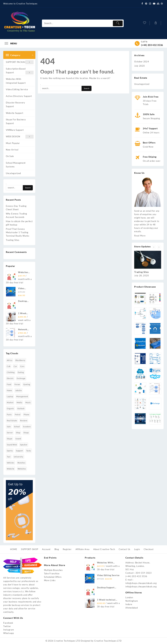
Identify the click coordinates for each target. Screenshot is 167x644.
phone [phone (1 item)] (27, 414)
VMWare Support (15, 130)
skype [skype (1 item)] (10, 439)
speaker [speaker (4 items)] (24, 445)
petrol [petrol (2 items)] (18, 414)
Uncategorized (13, 173)
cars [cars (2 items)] (22, 366)
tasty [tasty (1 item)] (29, 451)
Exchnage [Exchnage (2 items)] (21, 378)
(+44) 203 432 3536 (152, 45)
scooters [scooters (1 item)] (27, 427)
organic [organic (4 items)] (10, 408)
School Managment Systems (16, 165)
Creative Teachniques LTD (108, 641)
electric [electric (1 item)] (10, 378)
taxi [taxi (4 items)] (9, 457)
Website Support (15, 113)
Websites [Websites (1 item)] (22, 469)
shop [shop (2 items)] (18, 433)
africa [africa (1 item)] (10, 360)
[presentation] (154, 247)
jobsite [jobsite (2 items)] (19, 390)
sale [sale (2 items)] (9, 427)
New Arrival (12, 150)
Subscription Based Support (20, 71)
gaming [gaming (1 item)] (27, 384)
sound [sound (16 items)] (18, 439)
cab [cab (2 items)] (9, 366)
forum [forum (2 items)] (17, 384)
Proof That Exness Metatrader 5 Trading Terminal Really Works (18, 232)
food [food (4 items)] (9, 384)
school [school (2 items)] (17, 427)
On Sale (10, 156)
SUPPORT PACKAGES (20, 62)
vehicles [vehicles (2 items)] (11, 463)
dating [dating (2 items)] (21, 372)
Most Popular (13, 143)
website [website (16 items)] (11, 469)
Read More (140, 236)
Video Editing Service (17, 89)
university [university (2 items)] (19, 457)
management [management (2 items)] (22, 396)
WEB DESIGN (20, 137)
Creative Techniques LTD (67, 641)
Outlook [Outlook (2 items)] (21, 408)
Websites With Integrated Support (16, 81)
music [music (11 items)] (28, 402)
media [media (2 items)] (19, 402)
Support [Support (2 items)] (19, 451)
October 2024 (142, 62)
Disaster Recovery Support (15, 104)
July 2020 (139, 66)
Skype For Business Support (16, 121)
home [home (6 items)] (9, 390)
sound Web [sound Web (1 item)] (12, 445)
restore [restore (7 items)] (24, 421)
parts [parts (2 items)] (9, 414)
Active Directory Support (19, 96)
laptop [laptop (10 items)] (10, 396)
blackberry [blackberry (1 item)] (20, 360)
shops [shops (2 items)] (26, 433)
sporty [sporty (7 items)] (10, 451)
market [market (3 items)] (10, 402)
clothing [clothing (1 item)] (11, 372)
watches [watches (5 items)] (21, 463)
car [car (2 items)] (15, 366)
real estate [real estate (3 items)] (12, 421)
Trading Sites (13, 240)
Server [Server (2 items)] (10, 433)
